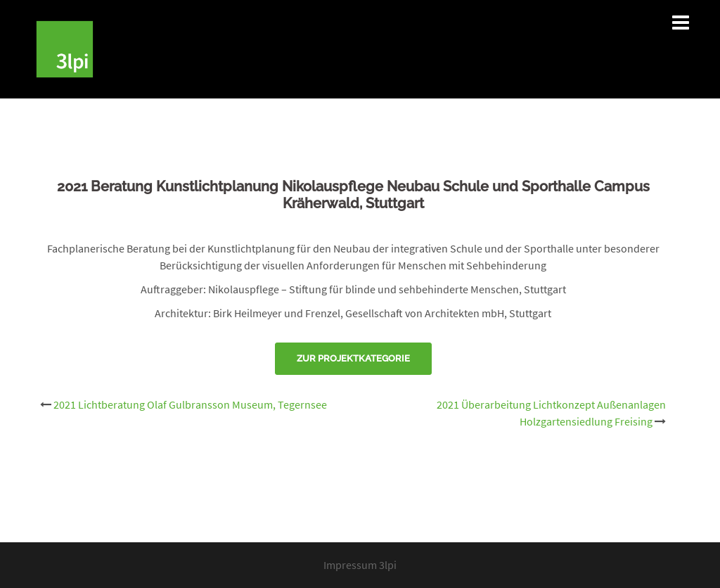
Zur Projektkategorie (353, 358)
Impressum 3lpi (360, 565)
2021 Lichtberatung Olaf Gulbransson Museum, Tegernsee (190, 404)
